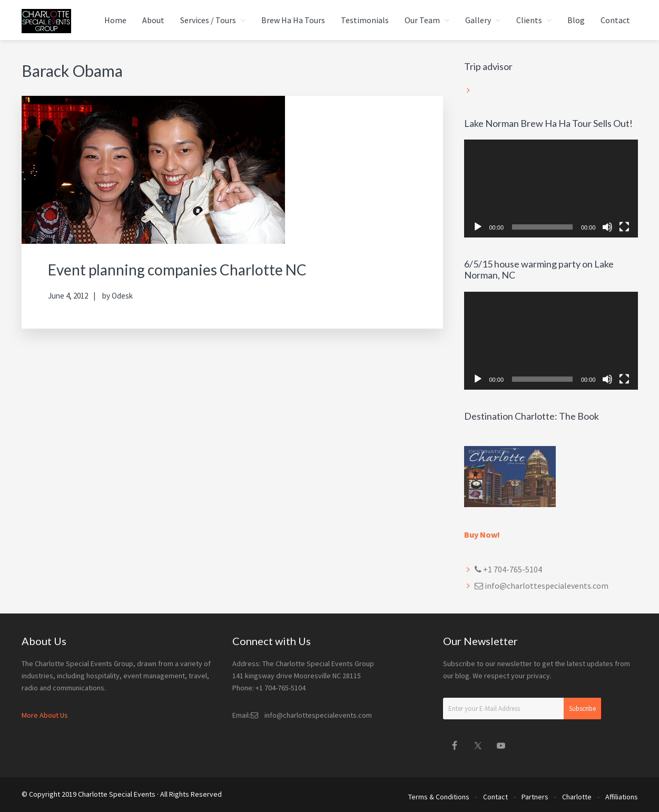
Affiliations (622, 795)
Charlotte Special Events (117, 794)
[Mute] (607, 227)
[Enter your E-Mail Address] (522, 709)
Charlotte (577, 795)
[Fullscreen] (624, 227)
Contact (495, 795)
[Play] (478, 227)
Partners (535, 795)
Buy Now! (482, 534)
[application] (551, 189)
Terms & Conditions (439, 795)
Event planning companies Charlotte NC (186, 269)
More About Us (45, 715)
